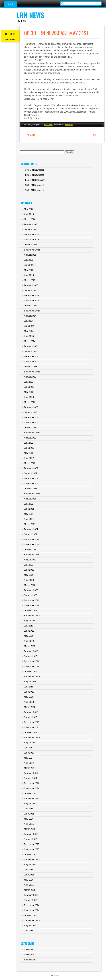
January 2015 (31, 900)
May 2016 (29, 819)
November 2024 (32, 301)
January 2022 (31, 473)
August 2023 (30, 377)
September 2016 (32, 798)
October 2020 (31, 550)
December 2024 (32, 295)
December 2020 (32, 539)
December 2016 (32, 783)
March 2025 (30, 280)
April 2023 (29, 397)
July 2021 (29, 504)
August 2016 (30, 804)
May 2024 (29, 331)
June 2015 (29, 875)
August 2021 (30, 499)
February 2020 (31, 590)
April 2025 (29, 275)
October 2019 (31, 610)
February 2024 (31, 346)
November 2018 (32, 666)
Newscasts (48, 125)
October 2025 (31, 245)
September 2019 (32, 616)
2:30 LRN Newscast (34, 190)
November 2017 (32, 727)
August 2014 (30, 925)
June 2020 (29, 570)
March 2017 (30, 768)
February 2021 (31, 529)
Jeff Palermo (11, 39)
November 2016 (32, 788)
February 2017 (31, 773)
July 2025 (29, 260)
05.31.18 (10, 34)
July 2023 (29, 382)
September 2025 (32, 250)
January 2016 (31, 839)
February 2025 (31, 285)
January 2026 (31, 229)
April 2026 (29, 214)
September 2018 (32, 677)
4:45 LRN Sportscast (35, 180)
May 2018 (29, 697)
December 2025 (32, 234)
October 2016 (31, 793)
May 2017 (29, 758)
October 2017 (31, 732)
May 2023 (29, 392)
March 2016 (30, 829)
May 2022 (29, 453)
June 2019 (29, 631)
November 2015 (32, 849)
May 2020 (29, 575)
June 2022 (29, 448)
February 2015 (31, 895)
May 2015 (29, 880)
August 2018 (30, 682)
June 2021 (29, 509)
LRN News (30, 15)
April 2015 (29, 885)
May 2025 (29, 270)
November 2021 (32, 483)
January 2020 (31, 595)
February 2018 (31, 712)
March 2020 (30, 585)
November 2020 (32, 544)
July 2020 (29, 565)
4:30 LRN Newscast (34, 175)
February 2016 (31, 834)
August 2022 (30, 438)
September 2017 (32, 738)
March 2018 (30, 707)
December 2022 (32, 417)
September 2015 (32, 859)
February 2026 (31, 224)
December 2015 (32, 844)
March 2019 (30, 646)
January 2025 (31, 290)
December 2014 (32, 905)
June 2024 (29, 326)
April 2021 (29, 519)
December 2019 (32, 600)
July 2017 (29, 748)
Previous (30, 135)
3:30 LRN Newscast (34, 185)
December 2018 (32, 661)
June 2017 (29, 753)
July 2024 (29, 321)
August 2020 (30, 560)
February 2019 (31, 651)
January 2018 (31, 717)
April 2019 (29, 641)
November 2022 (32, 422)
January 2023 (31, 412)
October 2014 (31, 915)
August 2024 (30, 316)
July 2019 (29, 626)
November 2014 (32, 910)
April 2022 (29, 458)
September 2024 (32, 311)
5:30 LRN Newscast (34, 170)
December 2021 (32, 478)
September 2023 (32, 372)
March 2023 (30, 402)
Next (97, 135)
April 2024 (29, 336)
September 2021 (32, 494)
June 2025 (29, 265)
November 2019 (32, 605)
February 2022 (31, 468)
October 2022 (31, 428)
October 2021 (31, 489)
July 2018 (29, 687)
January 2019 (31, 656)
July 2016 (29, 809)
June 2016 (29, 814)
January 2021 (31, 534)
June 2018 (29, 692)
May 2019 (29, 636)
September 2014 (32, 920)
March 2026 (30, 219)
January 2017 (31, 778)
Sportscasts (30, 960)
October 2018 (31, 671)
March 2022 (30, 463)
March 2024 (30, 341)
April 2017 (29, 763)
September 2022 (32, 433)
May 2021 (29, 514)
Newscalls (29, 950)
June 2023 (29, 387)
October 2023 (31, 367)
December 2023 (32, 356)
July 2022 (29, 443)
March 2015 (30, 890)
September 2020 (32, 555)
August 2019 (30, 621)
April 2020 (29, 580)
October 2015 (31, 854)
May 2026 (29, 209)
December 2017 (32, 722)
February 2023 (31, 407)
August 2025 (30, 255)
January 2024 (31, 351)
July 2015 (29, 870)
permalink (69, 125)
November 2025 (32, 240)
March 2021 (30, 524)
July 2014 (29, 931)
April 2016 (29, 824)
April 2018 (29, 702)
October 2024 (31, 306)
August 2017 (30, 743)
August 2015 (30, 865)
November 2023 (32, 362)
